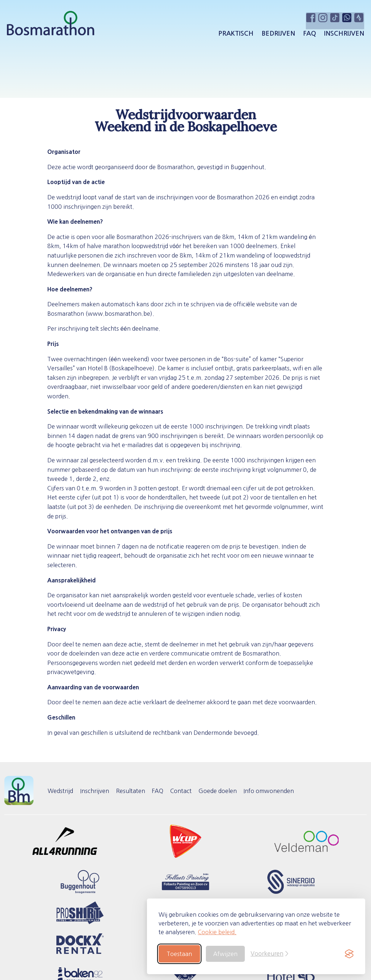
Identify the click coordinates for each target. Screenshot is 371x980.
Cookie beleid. (217, 932)
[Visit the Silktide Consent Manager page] (349, 954)
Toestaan (179, 954)
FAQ (308, 35)
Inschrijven (343, 35)
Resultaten (135, 791)
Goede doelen (228, 791)
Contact (190, 791)
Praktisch (235, 35)
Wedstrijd (61, 791)
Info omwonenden (281, 791)
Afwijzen (225, 954)
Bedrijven (277, 35)
